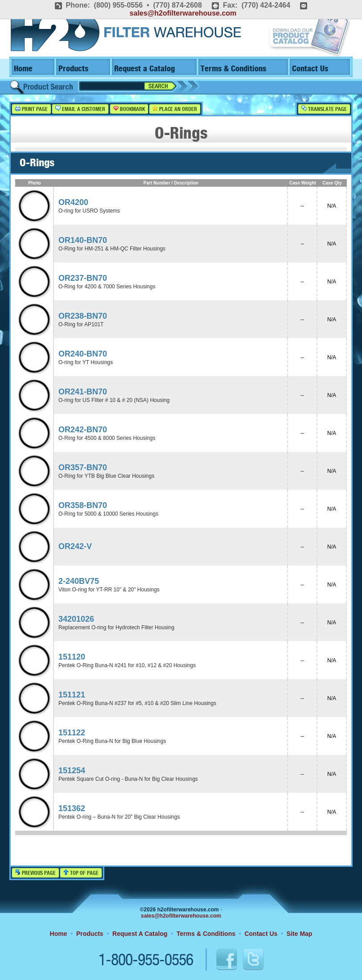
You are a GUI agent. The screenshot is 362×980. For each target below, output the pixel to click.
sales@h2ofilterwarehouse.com (183, 13)
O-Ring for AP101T (81, 324)
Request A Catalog (140, 934)
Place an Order (175, 109)
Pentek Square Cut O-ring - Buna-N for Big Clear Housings (128, 779)
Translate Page (324, 109)
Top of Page (81, 873)
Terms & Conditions (233, 69)
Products (73, 69)
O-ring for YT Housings (86, 362)
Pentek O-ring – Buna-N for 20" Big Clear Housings (119, 817)
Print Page (31, 109)
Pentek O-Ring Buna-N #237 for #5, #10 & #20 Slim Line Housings (137, 703)
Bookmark (129, 109)
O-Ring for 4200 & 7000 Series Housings (107, 287)
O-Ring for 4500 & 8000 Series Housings (107, 438)
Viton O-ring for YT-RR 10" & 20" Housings (109, 590)
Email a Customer (80, 109)
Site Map (300, 934)
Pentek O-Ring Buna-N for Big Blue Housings (112, 741)
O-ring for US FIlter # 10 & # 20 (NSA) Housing (114, 400)
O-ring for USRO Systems (89, 211)
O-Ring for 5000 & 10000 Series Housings (108, 514)
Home (23, 69)
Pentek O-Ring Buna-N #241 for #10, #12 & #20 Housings (127, 665)
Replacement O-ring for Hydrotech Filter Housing (116, 627)
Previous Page (35, 873)
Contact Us (310, 69)
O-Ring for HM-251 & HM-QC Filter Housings (112, 249)
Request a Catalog (144, 69)
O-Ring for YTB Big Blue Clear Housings (106, 476)
